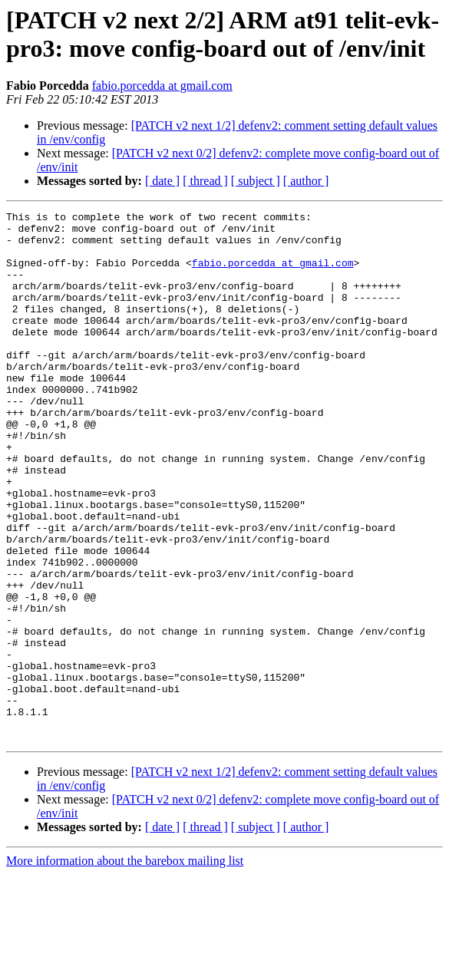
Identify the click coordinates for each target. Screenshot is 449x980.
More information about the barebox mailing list (125, 967)
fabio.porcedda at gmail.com (162, 86)
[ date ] (162, 181)
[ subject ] (256, 181)
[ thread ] (205, 181)
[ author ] (306, 181)
